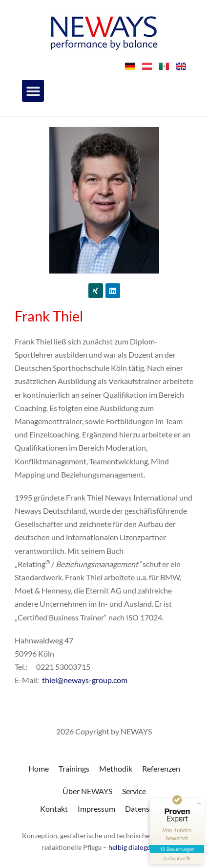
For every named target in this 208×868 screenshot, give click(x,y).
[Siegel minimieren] (199, 803)
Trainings (74, 768)
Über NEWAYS (87, 791)
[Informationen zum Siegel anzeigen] (177, 858)
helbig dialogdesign (137, 847)
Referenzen (161, 768)
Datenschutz (146, 809)
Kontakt (54, 809)
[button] (33, 91)
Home (39, 768)
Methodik (116, 768)
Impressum (96, 809)
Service (134, 791)
